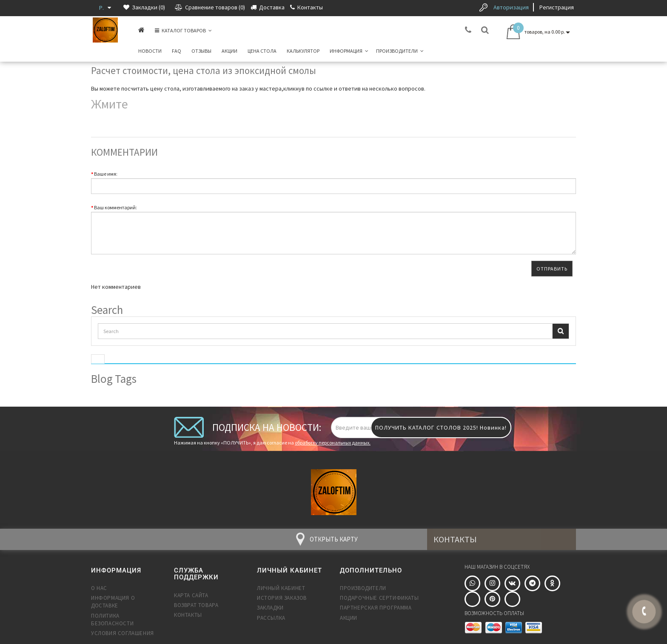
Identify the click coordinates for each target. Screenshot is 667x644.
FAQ (177, 51)
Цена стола (262, 51)
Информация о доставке (113, 602)
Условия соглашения (123, 633)
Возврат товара (196, 605)
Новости (150, 51)
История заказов (282, 598)
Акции (229, 51)
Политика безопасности (112, 620)
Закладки (270, 608)
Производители (400, 51)
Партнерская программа (376, 608)
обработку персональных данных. (333, 443)
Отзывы (201, 51)
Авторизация (511, 7)
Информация (349, 51)
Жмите (110, 104)
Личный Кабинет (281, 588)
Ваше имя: (106, 174)
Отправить (552, 269)
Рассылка (271, 618)
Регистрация (557, 7)
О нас (99, 588)
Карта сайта (191, 595)
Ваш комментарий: (115, 207)
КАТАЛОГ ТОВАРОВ (183, 30)
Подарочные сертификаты (379, 598)
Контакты (188, 615)
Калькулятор (303, 51)
